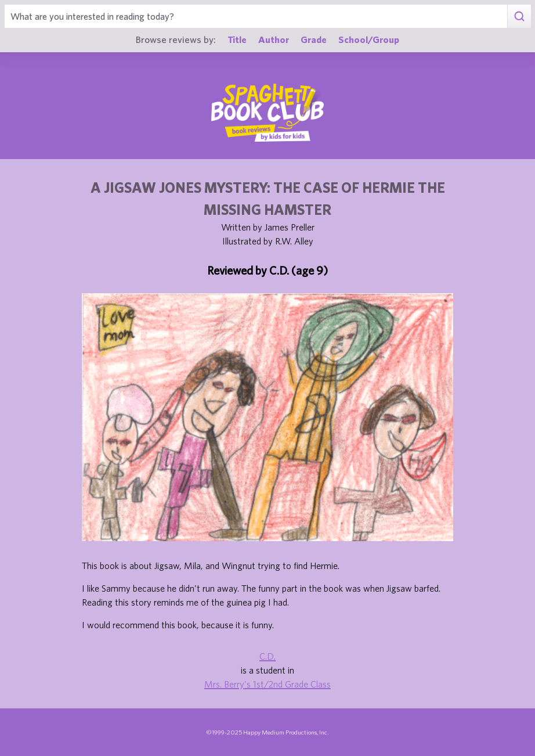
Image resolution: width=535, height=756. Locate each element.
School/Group (369, 39)
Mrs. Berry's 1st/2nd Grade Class (267, 684)
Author (274, 39)
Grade (314, 39)
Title (237, 39)
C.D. (267, 656)
